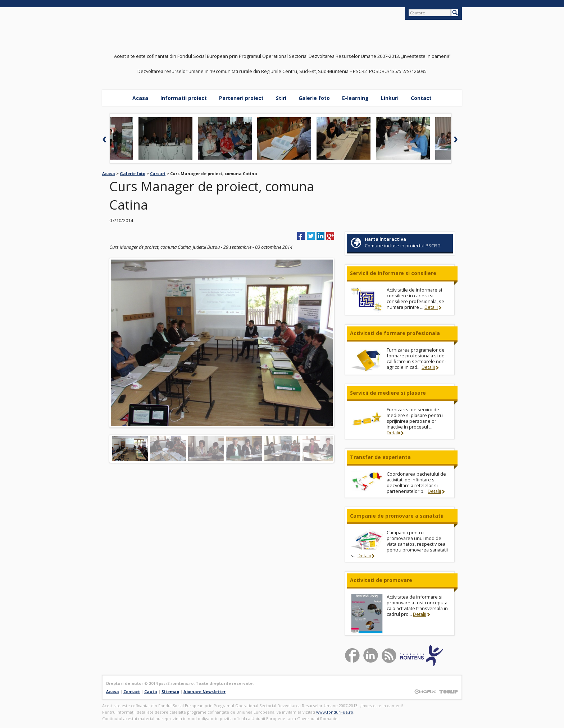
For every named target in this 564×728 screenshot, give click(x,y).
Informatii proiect (184, 98)
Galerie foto (314, 98)
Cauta (151, 692)
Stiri (281, 98)
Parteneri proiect (241, 98)
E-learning (355, 98)
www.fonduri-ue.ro (335, 712)
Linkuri (390, 98)
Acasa (140, 98)
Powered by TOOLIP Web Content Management (449, 691)
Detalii (431, 307)
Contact (421, 98)
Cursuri (158, 173)
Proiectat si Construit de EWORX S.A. (425, 692)
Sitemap (170, 692)
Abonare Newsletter (204, 692)
